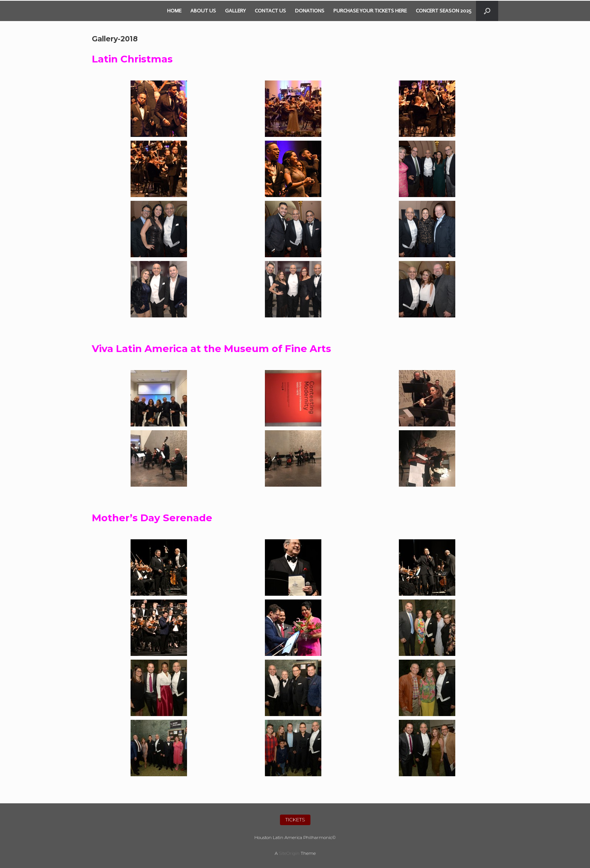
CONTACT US (270, 11)
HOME (174, 11)
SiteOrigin (289, 853)
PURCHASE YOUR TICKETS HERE (370, 11)
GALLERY (235, 11)
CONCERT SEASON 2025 (444, 11)
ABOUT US (203, 11)
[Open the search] (487, 11)
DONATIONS (310, 11)
